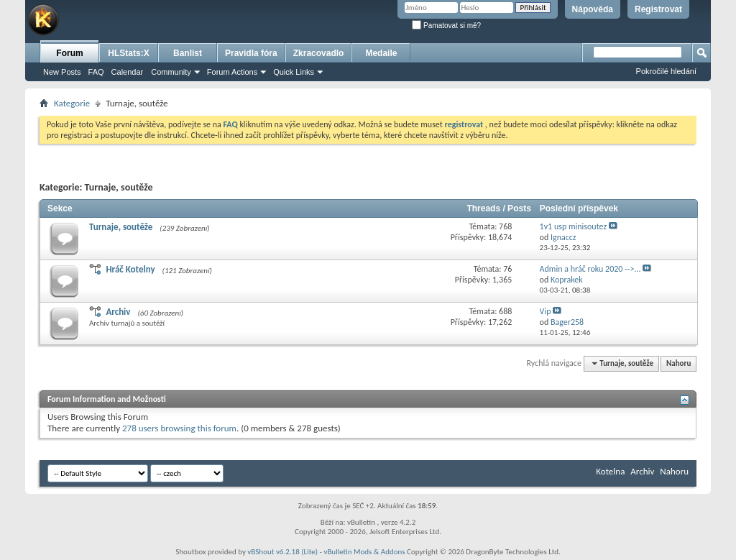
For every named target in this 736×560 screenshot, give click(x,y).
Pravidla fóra (251, 53)
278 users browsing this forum (179, 428)
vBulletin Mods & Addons (364, 552)
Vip (546, 311)
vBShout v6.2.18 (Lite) (282, 552)
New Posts (62, 72)
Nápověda (593, 9)
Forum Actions (232, 72)
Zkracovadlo (319, 53)
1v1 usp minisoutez (574, 226)
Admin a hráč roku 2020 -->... (590, 269)
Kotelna (610, 471)
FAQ (96, 72)
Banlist (188, 53)
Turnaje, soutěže (121, 227)
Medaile (381, 53)
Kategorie (72, 103)
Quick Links (294, 72)
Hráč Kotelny (130, 269)
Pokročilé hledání (666, 71)
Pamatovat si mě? (446, 26)
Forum (69, 53)
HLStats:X (128, 53)
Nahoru (678, 363)
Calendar (128, 72)
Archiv (118, 312)
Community (171, 72)
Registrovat (658, 9)
